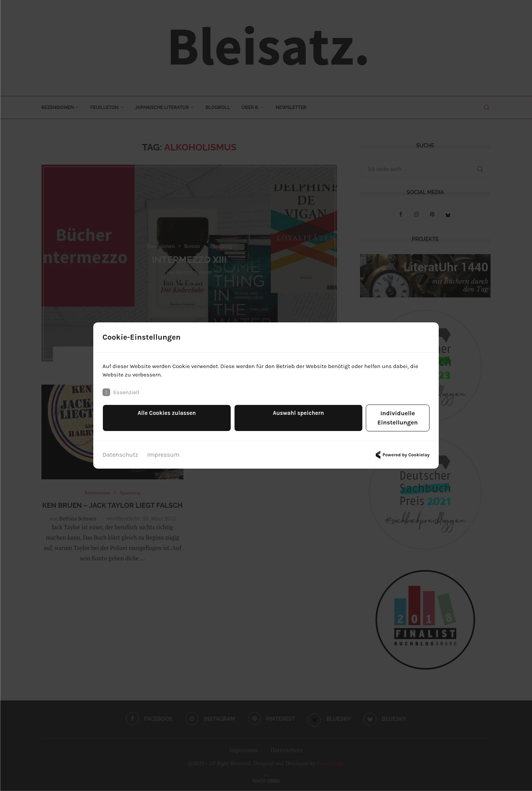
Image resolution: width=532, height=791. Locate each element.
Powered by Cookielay (401, 451)
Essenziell (122, 398)
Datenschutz (120, 451)
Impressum (164, 451)
